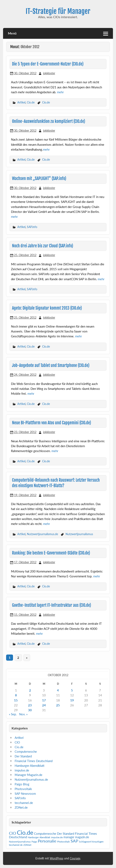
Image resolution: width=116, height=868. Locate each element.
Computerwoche (26, 751)
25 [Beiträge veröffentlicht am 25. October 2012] (58, 705)
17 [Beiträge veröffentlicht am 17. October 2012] (44, 700)
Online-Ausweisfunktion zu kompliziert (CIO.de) (49, 121)
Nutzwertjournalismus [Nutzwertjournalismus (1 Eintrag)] (20, 842)
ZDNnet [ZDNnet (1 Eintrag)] (27, 845)
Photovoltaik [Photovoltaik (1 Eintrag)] (63, 842)
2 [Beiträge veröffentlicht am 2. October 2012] (30, 690)
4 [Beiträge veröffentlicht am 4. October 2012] (58, 690)
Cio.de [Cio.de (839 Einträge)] (25, 832)
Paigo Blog (22, 784)
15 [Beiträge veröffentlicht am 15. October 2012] (16, 700)
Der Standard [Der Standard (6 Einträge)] (66, 834)
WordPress (56, 858)
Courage (75, 858)
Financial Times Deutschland (34, 761)
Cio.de (31, 102)
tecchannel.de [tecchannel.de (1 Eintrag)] (16, 845)
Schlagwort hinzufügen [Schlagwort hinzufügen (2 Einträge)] (91, 842)
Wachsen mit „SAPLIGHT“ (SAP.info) (39, 178)
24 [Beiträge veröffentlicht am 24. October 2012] (44, 705)
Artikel (21, 102)
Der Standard (23, 756)
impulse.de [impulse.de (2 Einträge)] (57, 837)
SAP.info (32, 227)
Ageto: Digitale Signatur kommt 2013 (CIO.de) (47, 308)
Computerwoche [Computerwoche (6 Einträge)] (45, 834)
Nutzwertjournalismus (79, 534)
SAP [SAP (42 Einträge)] (74, 841)
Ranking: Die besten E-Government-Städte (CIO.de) (51, 553)
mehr (60, 92)
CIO (17, 742)
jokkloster (49, 73)
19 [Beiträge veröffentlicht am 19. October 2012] (72, 700)
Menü (12, 33)
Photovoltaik (23, 789)
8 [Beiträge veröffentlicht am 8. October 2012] (16, 695)
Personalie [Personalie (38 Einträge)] (47, 841)
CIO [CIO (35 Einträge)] (13, 833)
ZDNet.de (21, 807)
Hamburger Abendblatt (30, 766)
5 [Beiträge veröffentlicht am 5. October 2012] (72, 690)
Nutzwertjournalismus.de (42, 534)
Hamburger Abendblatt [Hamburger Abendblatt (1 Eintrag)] (39, 837)
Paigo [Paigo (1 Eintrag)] (34, 842)
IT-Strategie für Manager (58, 11)
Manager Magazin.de (28, 775)
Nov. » (23, 714)
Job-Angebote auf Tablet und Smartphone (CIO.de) (51, 365)
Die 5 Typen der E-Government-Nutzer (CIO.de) (48, 64)
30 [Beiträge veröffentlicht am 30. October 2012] (30, 710)
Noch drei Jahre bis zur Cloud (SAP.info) (43, 246)
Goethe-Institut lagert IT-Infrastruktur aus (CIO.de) (51, 605)
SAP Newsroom (25, 794)
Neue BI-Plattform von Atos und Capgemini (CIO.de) (51, 423)
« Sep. (13, 714)
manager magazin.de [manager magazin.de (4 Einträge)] (76, 837)
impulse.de (22, 770)
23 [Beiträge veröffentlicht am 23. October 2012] (30, 705)
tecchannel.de (24, 803)
